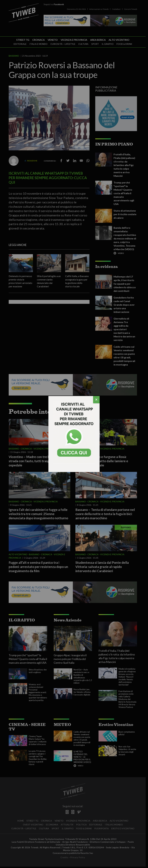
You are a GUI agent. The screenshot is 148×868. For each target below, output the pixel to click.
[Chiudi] (96, 400)
